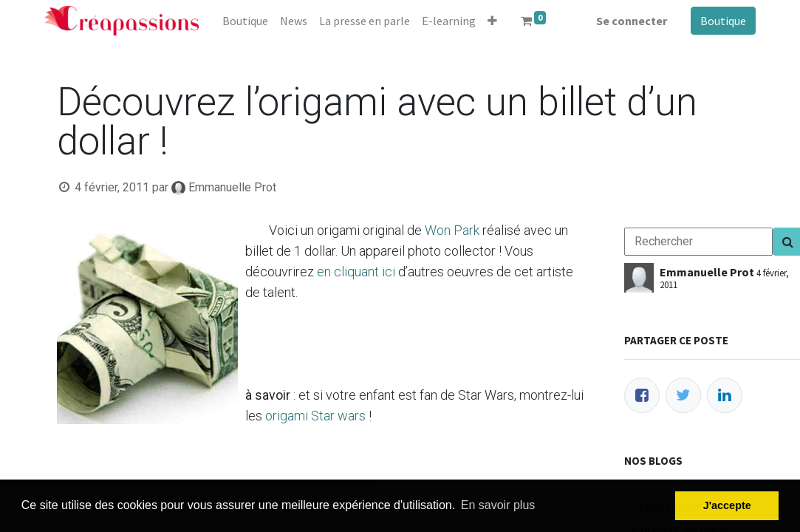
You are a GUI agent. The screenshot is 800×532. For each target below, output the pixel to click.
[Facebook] (642, 395)
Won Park (452, 230)
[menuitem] (245, 21)
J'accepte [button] (727, 505)
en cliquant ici (356, 272)
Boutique (723, 21)
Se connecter (632, 21)
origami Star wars (315, 416)
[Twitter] (683, 395)
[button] (492, 21)
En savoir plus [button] (498, 505)
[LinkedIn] (725, 395)
